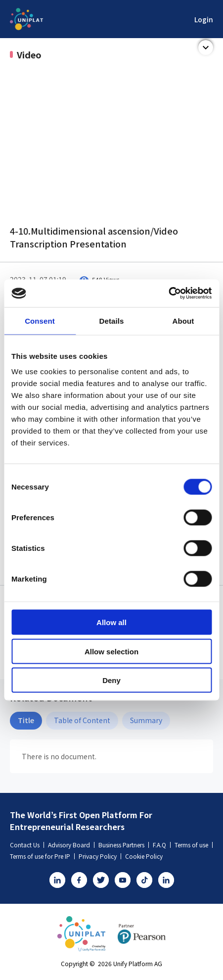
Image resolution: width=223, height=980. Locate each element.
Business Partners (124, 845)
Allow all (111, 622)
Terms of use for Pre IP (42, 856)
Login (204, 19)
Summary (146, 720)
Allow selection (111, 651)
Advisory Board (71, 845)
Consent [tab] (40, 320)
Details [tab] (112, 320)
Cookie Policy (144, 856)
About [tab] (183, 320)
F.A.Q (162, 845)
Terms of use (194, 845)
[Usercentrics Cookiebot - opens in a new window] (168, 294)
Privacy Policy (100, 856)
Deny (111, 680)
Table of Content (82, 720)
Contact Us (27, 845)
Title (26, 720)
